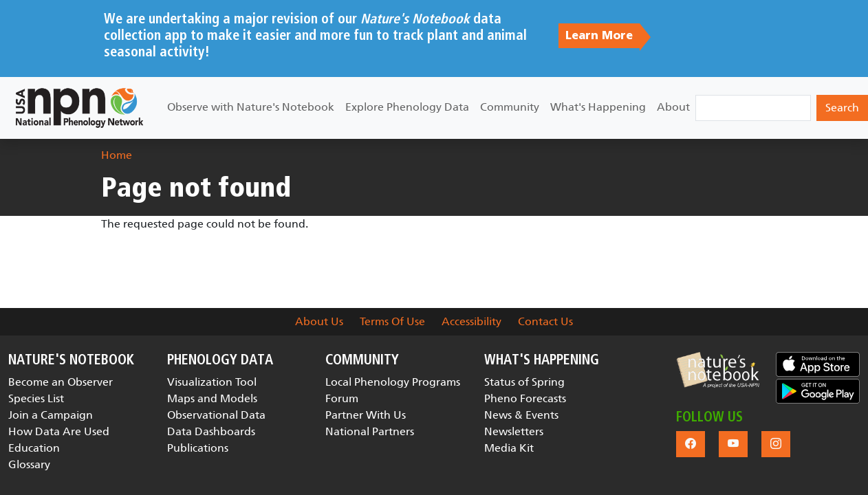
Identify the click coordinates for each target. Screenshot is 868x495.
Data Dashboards (211, 431)
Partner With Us (366, 415)
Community (510, 107)
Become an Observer (61, 382)
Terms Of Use (392, 321)
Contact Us (545, 321)
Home (117, 155)
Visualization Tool (212, 382)
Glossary (29, 464)
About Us (319, 321)
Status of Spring (524, 382)
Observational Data (216, 415)
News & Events (521, 415)
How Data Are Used (59, 431)
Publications (198, 448)
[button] (718, 370)
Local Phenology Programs (393, 382)
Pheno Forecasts (525, 398)
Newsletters (514, 431)
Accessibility (471, 321)
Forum (342, 398)
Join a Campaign (51, 415)
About (673, 107)
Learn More (599, 36)
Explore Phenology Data (407, 107)
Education (34, 448)
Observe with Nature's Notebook (251, 107)
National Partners (370, 431)
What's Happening (598, 107)
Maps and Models (212, 398)
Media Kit (509, 448)
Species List (36, 398)
